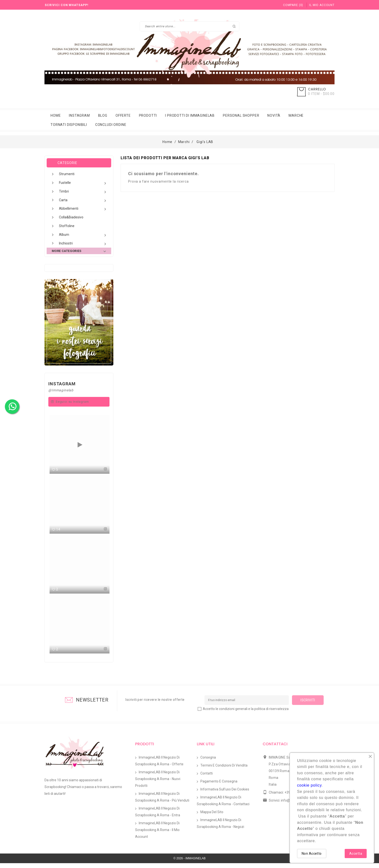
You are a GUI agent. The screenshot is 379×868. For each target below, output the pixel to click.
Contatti (207, 778)
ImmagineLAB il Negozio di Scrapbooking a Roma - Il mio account (157, 835)
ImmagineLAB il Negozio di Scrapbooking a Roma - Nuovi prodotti (158, 784)
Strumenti (67, 174)
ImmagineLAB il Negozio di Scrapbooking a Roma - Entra (158, 817)
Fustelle (83, 183)
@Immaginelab (61, 390)
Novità (274, 115)
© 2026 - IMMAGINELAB (190, 863)
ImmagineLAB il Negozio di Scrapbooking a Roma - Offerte (159, 766)
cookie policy (309, 785)
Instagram (79, 115)
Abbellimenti (83, 209)
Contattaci (275, 749)
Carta (83, 201)
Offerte (123, 115)
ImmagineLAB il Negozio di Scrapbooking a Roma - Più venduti (162, 802)
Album (83, 235)
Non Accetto (312, 854)
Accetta (356, 854)
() (293, 5)
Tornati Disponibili (69, 125)
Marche (296, 115)
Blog (103, 115)
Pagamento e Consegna (219, 786)
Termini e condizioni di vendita (224, 770)
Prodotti (148, 115)
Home (56, 115)
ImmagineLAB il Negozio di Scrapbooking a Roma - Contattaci (223, 805)
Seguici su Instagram (72, 402)
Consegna (208, 762)
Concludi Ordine (111, 125)
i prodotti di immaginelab (190, 115)
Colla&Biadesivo (71, 217)
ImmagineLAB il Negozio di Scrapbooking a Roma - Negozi (220, 828)
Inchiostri (83, 244)
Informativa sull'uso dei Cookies (225, 794)
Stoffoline (67, 226)
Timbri (83, 192)
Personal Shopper (241, 115)
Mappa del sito (212, 817)
